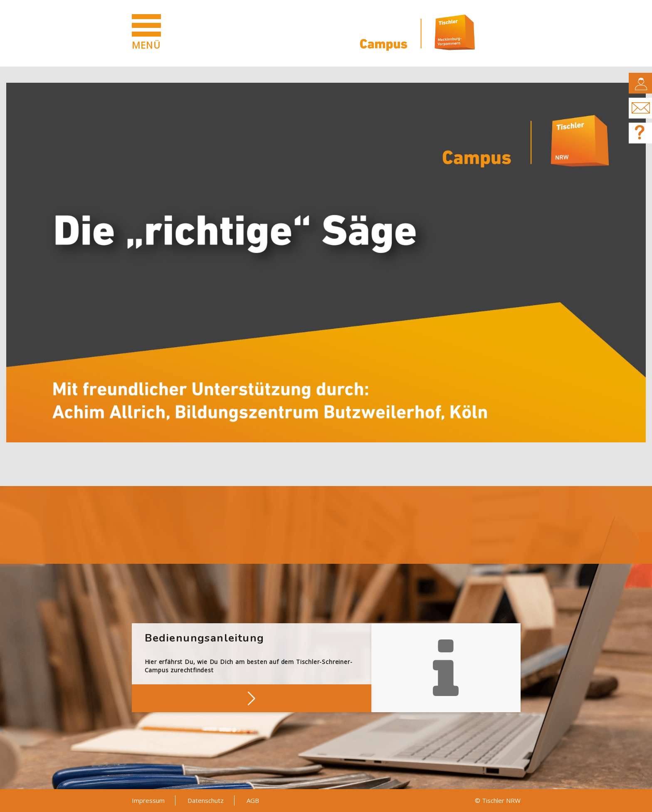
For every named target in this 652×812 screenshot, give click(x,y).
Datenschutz (206, 800)
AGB (253, 800)
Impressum (148, 800)
